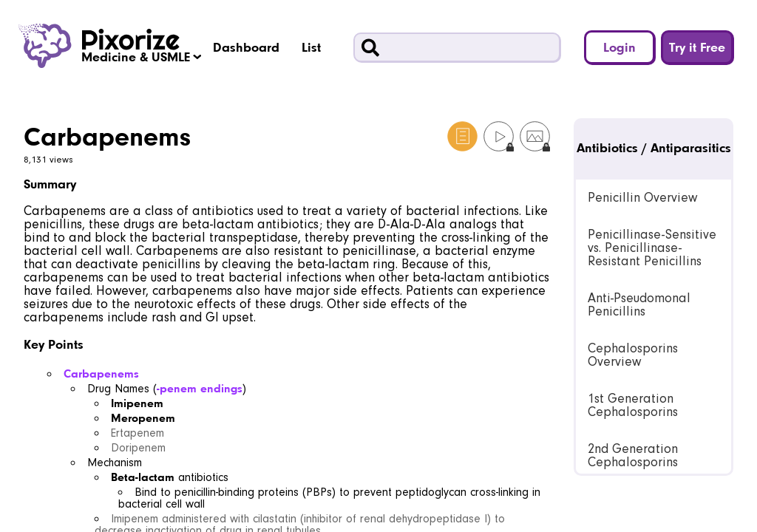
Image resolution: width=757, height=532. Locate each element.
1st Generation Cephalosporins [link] (633, 405)
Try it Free (697, 47)
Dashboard (246, 47)
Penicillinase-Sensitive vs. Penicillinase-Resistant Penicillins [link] (652, 248)
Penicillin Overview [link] (642, 198)
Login (619, 47)
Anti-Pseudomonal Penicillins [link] (639, 305)
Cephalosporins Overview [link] (633, 355)
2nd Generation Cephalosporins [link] (633, 456)
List (311, 47)
